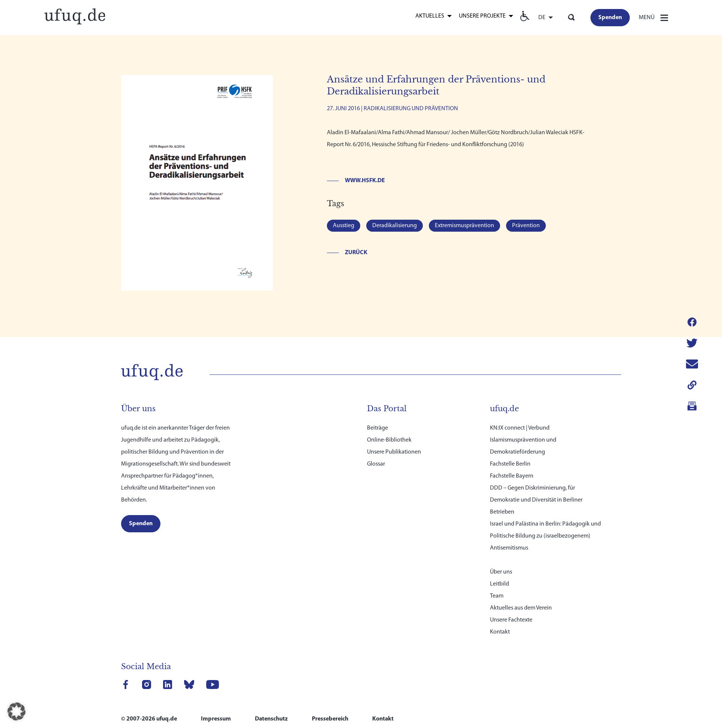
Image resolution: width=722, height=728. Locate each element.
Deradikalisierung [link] (395, 226)
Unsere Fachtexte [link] (511, 620)
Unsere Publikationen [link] (394, 452)
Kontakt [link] (500, 632)
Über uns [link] (501, 572)
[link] (75, 16)
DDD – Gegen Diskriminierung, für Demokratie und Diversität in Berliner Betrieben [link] (536, 500)
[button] (16, 712)
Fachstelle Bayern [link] (512, 476)
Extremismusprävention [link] (464, 226)
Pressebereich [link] (330, 719)
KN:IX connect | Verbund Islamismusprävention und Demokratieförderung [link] (523, 440)
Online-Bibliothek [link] (389, 440)
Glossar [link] (376, 464)
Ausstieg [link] (344, 226)
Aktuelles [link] (430, 16)
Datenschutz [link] (271, 719)
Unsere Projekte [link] (482, 16)
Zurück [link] (356, 253)
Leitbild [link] (500, 584)
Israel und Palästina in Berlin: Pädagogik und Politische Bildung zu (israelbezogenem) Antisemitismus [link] (545, 536)
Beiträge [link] (377, 428)
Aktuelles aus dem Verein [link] (521, 608)
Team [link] (497, 596)
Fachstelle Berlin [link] (510, 464)
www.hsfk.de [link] (365, 181)
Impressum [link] (216, 719)
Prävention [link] (526, 226)
